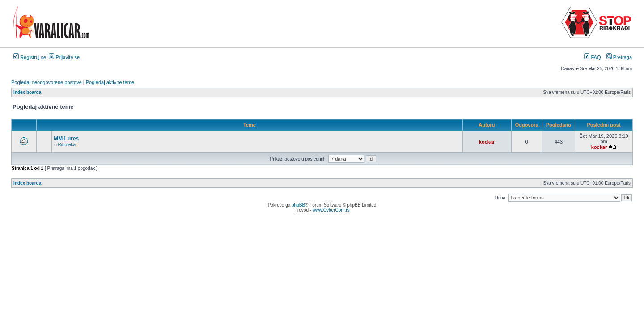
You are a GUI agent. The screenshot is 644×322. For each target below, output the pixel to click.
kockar (487, 142)
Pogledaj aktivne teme (110, 82)
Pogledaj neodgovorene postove (47, 82)
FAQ (592, 57)
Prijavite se (64, 57)
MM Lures (66, 139)
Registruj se (30, 57)
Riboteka (67, 145)
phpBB (298, 205)
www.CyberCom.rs (331, 210)
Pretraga (619, 57)
